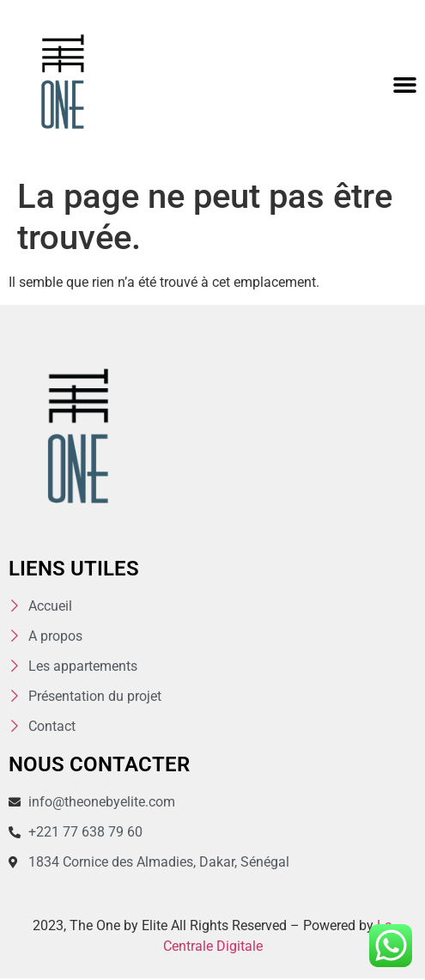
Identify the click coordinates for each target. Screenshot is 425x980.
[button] (405, 85)
